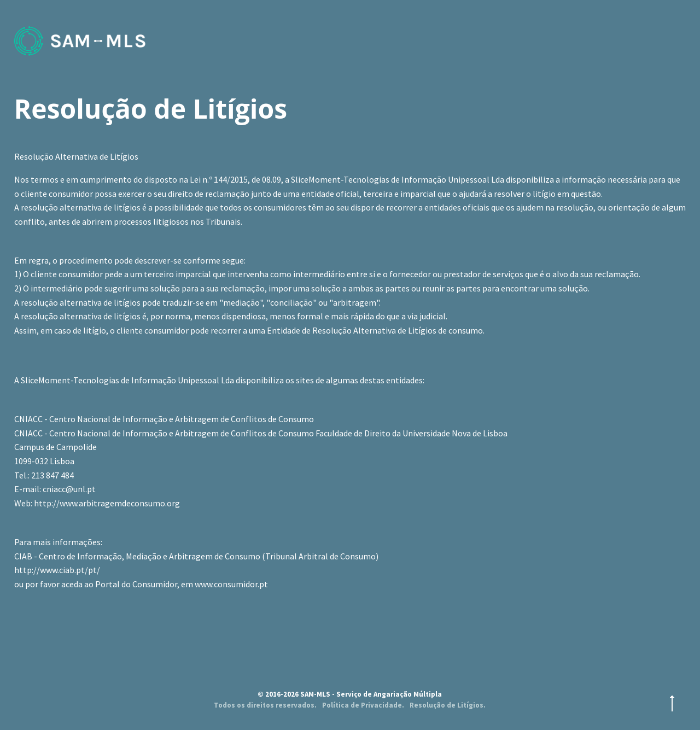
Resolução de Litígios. (448, 705)
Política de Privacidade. (363, 705)
